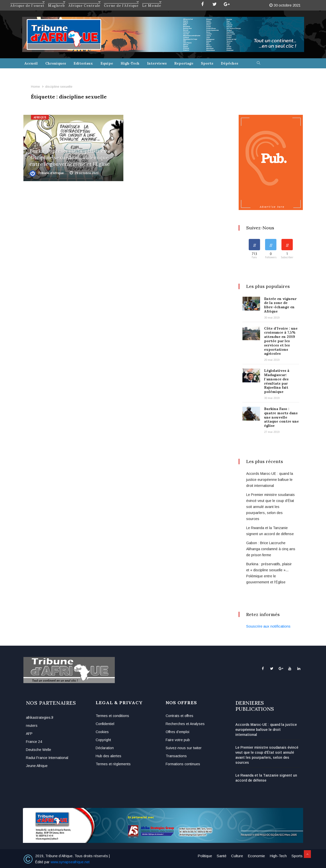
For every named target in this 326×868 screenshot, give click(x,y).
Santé (222, 856)
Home (35, 87)
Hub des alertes (108, 756)
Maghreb (57, 2)
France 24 (34, 742)
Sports (207, 63)
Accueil (31, 63)
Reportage (184, 63)
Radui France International (47, 758)
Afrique (40, 117)
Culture (237, 856)
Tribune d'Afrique (47, 173)
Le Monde (152, 2)
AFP (29, 734)
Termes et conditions (112, 716)
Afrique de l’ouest (28, 2)
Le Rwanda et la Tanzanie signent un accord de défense (266, 778)
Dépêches (229, 63)
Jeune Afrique (37, 766)
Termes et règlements (113, 764)
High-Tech (130, 63)
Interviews (157, 63)
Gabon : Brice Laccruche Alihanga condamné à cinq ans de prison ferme (271, 549)
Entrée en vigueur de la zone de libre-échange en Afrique (280, 305)
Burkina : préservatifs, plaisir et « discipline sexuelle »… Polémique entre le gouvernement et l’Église (70, 157)
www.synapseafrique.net (70, 862)
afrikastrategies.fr (40, 718)
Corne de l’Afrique (122, 2)
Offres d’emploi (177, 732)
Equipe (107, 63)
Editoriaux (83, 63)
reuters (32, 726)
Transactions (176, 756)
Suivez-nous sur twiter (184, 748)
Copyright (103, 740)
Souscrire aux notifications (268, 626)
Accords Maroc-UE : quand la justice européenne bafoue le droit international (270, 480)
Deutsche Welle (39, 750)
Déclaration (105, 748)
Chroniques (56, 63)
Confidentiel (105, 724)
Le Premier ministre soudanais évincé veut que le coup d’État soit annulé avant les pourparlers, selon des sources (270, 507)
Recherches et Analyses (185, 724)
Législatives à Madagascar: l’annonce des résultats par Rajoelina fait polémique (277, 381)
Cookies (102, 732)
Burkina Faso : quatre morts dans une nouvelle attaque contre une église (281, 417)
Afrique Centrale (85, 2)
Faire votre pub (178, 740)
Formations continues (183, 764)
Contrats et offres (179, 716)
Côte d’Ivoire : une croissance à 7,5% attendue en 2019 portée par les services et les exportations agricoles (281, 341)
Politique (205, 856)
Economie (256, 856)
